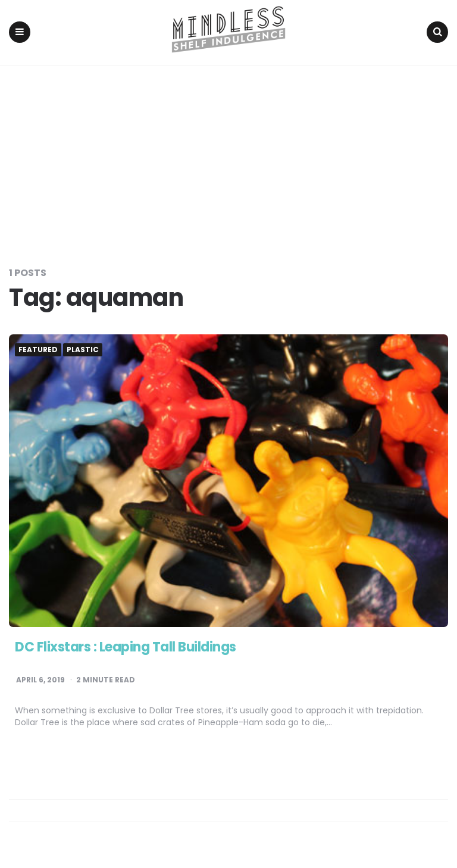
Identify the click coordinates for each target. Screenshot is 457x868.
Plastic (83, 350)
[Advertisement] (228, 155)
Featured (38, 350)
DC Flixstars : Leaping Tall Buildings (126, 647)
